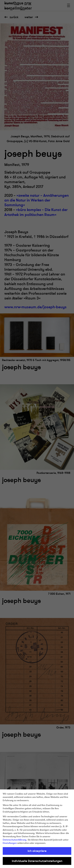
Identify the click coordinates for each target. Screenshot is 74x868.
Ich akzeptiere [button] (37, 851)
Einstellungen (10, 843)
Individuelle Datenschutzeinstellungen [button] (37, 861)
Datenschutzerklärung (15, 840)
